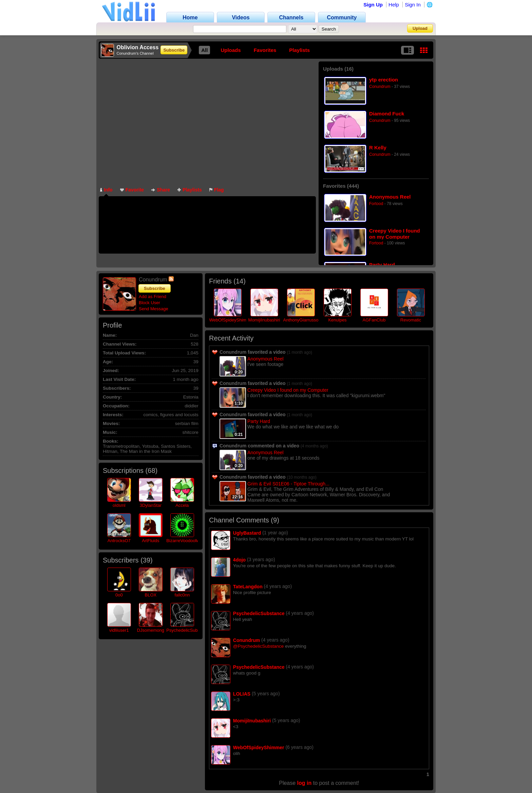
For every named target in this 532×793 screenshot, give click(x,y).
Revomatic (411, 320)
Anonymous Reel (390, 197)
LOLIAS (242, 694)
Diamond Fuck (387, 114)
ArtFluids (150, 541)
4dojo (239, 560)
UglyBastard (247, 533)
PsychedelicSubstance (188, 630)
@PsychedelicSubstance (259, 646)
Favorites (265, 50)
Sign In (413, 5)
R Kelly (378, 147)
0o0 (119, 595)
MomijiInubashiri (264, 320)
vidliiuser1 (119, 630)
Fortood (376, 204)
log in (305, 783)
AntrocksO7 (119, 541)
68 (151, 471)
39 (147, 560)
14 (240, 281)
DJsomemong (151, 630)
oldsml (119, 505)
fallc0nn (182, 595)
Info (106, 190)
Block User (149, 303)
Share (161, 190)
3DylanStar (151, 505)
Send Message (154, 309)
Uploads (231, 50)
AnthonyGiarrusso (301, 320)
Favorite (132, 190)
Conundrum (380, 87)
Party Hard (382, 265)
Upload (420, 28)
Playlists (299, 50)
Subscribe (174, 50)
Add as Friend (153, 297)
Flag (217, 190)
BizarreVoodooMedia (187, 541)
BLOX (150, 595)
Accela (182, 505)
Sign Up (373, 5)
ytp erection (384, 80)
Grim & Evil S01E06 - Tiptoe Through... (288, 484)
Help (394, 5)
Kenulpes (337, 320)
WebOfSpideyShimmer (232, 320)
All (204, 50)
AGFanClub (374, 320)
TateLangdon (248, 587)
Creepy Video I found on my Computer (395, 234)
